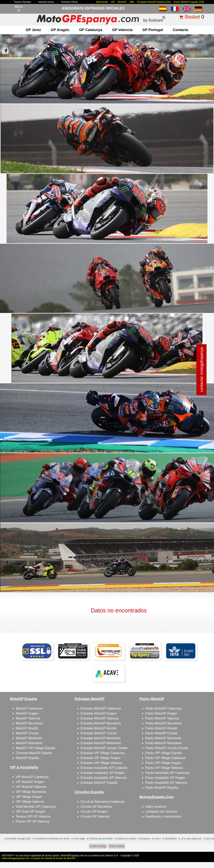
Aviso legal (79, 839)
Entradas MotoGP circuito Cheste (104, 748)
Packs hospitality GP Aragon (165, 778)
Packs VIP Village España (164, 753)
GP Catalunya (91, 30)
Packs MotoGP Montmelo (163, 738)
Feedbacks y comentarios (163, 816)
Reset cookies (117, 846)
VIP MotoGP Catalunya (32, 777)
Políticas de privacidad (101, 839)
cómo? (157, 839)
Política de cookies (126, 839)
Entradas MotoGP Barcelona (101, 723)
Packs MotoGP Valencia (162, 718)
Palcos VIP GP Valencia (33, 821)
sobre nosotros (156, 807)
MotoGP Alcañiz (27, 728)
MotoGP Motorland (29, 743)
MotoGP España (27, 758)
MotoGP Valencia (28, 718)
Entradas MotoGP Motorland (101, 743)
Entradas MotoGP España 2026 (154, 2)
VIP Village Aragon (29, 797)
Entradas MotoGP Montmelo (101, 738)
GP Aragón (60, 30)
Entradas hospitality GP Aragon (103, 773)
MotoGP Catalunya (29, 708)
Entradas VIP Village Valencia (101, 763)
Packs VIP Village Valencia (164, 768)
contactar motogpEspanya (202, 370)
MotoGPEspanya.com (73, 856)
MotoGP (122, 2)
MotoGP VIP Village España (36, 748)
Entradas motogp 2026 (19, 839)
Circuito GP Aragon (94, 812)
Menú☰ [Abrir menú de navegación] (19, 9)
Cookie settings (98, 846)
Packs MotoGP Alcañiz (161, 728)
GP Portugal (153, 30)
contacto (181, 30)
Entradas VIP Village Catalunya (103, 753)
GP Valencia (122, 30)
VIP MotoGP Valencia (31, 787)
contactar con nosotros (161, 812)
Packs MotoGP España (162, 788)
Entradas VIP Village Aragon (100, 758)
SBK (132, 2)
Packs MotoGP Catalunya (163, 708)
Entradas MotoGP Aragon (99, 713)
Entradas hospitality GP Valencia (104, 778)
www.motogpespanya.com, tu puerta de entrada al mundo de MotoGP (39, 858)
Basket (192, 17)
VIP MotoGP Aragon (30, 782)
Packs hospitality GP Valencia (166, 783)
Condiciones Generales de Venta (52, 839)
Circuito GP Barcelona (96, 807)
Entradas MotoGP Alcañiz (99, 728)
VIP (113, 2)
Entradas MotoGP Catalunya (101, 708)
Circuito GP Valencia (95, 816)
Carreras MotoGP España (34, 753)
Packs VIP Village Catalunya (165, 758)
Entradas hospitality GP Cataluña (104, 768)
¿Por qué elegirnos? (191, 839)
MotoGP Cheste (27, 733)
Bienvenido (102, 2)
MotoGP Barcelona (29, 723)
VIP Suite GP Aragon (31, 812)
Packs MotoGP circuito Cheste (167, 748)
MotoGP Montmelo (29, 738)
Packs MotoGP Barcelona (163, 723)
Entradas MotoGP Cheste (99, 733)
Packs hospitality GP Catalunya (167, 773)
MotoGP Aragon (27, 713)
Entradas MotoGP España (99, 783)
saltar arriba (204, 850)
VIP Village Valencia (30, 802)
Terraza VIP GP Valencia (33, 816)
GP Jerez (33, 30)
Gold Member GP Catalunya (36, 807)
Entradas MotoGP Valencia (100, 718)
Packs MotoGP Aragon (161, 713)
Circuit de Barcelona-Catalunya (102, 802)
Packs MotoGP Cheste (161, 733)
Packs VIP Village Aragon (163, 763)
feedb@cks (171, 839)
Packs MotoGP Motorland (163, 743)
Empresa (145, 839)
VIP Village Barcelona (31, 792)
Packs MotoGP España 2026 (189, 2)
